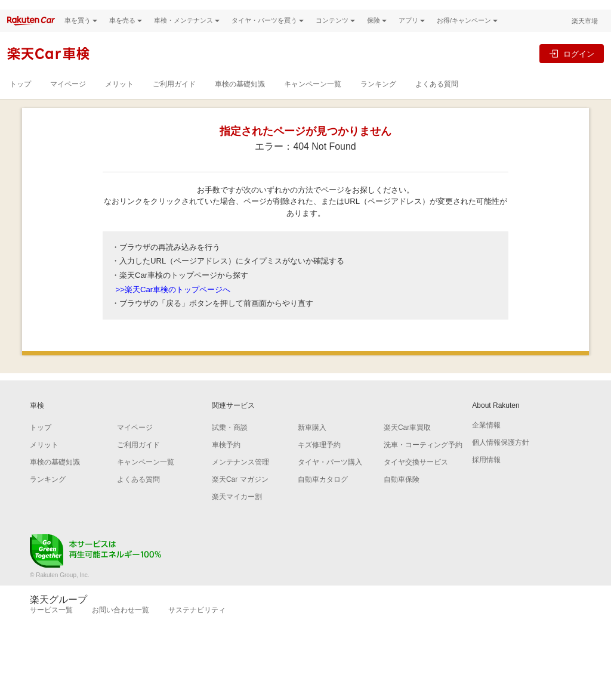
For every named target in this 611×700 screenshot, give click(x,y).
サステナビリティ (197, 622)
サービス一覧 (51, 622)
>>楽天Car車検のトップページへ (173, 301)
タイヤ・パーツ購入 (330, 474)
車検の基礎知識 (240, 96)
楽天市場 (585, 33)
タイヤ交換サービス (416, 474)
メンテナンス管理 (240, 474)
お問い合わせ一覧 (121, 622)
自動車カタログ (323, 491)
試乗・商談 (230, 439)
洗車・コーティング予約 (423, 457)
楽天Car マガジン (240, 491)
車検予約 (226, 457)
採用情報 (486, 472)
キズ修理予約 (319, 457)
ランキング (378, 96)
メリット (119, 96)
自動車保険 (402, 491)
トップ (20, 96)
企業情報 (486, 437)
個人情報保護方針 (501, 454)
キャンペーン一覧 (313, 96)
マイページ (68, 96)
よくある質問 (437, 96)
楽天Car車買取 (407, 439)
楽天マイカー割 (237, 509)
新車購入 (312, 439)
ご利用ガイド (174, 96)
